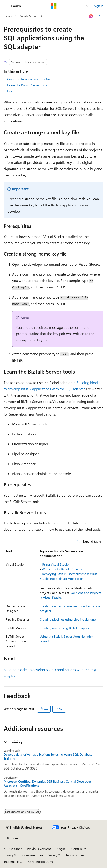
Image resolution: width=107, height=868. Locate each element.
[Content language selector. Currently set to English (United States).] (24, 827)
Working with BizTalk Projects (62, 569)
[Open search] (88, 6)
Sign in (99, 6)
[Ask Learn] (91, 16)
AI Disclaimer (13, 849)
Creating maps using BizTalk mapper (64, 628)
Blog (60, 849)
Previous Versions (39, 849)
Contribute (79, 849)
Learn (8, 16)
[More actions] (99, 16)
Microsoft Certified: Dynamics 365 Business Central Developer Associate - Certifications (47, 783)
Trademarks (11, 862)
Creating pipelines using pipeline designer (68, 619)
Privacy (9, 855)
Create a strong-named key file (28, 79)
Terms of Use (75, 855)
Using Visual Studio (55, 564)
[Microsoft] (54, 6)
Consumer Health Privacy (40, 855)
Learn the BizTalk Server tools (27, 85)
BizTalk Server (29, 16)
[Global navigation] (5, 6)
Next (10, 91)
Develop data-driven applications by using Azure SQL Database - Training (49, 756)
